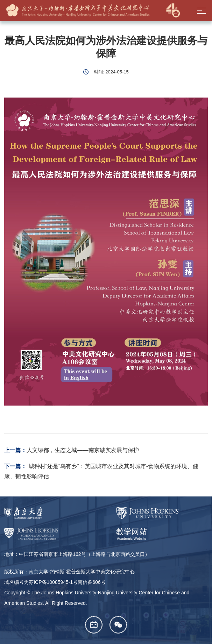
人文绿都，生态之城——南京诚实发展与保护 (83, 450)
